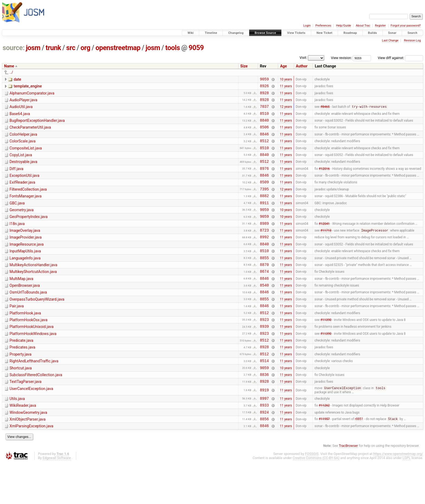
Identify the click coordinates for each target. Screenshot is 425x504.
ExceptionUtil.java (24, 187)
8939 (264, 356)
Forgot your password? (406, 26)
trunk (53, 48)
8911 (264, 218)
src (71, 48)
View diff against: (400, 58)
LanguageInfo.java (25, 279)
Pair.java (17, 333)
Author (302, 66)
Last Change (390, 40)
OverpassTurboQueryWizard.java (37, 325)
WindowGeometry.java (28, 451)
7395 (264, 203)
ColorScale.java (22, 148)
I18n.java (17, 241)
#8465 (325, 111)
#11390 (326, 349)
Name (9, 66)
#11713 (326, 249)
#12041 (324, 241)
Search (412, 33)
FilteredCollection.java (28, 202)
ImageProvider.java (26, 256)
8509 (264, 195)
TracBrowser (348, 487)
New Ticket (325, 33)
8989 (264, 241)
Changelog (236, 33)
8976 (264, 180)
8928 (264, 95)
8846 (264, 141)
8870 (264, 287)
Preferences (323, 26)
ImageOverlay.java (25, 248)
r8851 (359, 459)
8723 (264, 249)
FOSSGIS (312, 495)
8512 (264, 149)
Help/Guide (344, 26)
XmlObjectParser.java (28, 459)
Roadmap (350, 33)
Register (380, 26)
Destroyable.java (23, 171)
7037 (264, 110)
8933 (264, 443)
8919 (264, 427)
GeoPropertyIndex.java (29, 233)
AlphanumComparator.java (32, 95)
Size (244, 66)
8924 (264, 451)
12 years (286, 110)
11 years (286, 87)
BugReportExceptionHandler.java (37, 125)
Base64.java (20, 118)
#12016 (324, 180)
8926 (264, 87)
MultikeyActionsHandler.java (33, 287)
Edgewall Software (57, 499)
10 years (286, 80)
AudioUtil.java (21, 110)
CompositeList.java (26, 156)
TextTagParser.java (25, 417)
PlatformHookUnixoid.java (32, 356)
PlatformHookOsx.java (28, 348)
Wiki (191, 33)
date (17, 79)
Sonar (392, 33)
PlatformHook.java (25, 341)
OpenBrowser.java (25, 310)
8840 (264, 126)
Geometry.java (22, 225)
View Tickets (296, 33)
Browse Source (265, 33)
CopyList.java (21, 164)
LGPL (407, 499)
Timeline (211, 33)
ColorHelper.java (23, 141)
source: (14, 48)
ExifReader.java (22, 194)
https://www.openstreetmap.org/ (398, 495)
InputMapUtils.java (25, 271)
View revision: (341, 58)
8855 (264, 280)
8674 (264, 295)
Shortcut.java (21, 402)
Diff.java (16, 179)
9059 (196, 48)
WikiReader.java (23, 443)
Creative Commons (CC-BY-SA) (316, 499)
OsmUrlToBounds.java (28, 317)
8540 (264, 310)
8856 (264, 459)
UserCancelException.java (31, 425)
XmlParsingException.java (31, 466)
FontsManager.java (25, 210)
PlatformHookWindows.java (33, 364)
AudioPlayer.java (23, 102)
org (85, 48)
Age (283, 66)
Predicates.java (22, 379)
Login (307, 26)
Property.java (20, 387)
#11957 (324, 459)
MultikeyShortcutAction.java (33, 294)
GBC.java (17, 218)
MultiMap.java (21, 302)
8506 (264, 133)
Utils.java (17, 435)
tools (173, 48)
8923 (264, 349)
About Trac (363, 26)
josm (33, 48)
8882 (264, 210)
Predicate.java (21, 371)
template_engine (28, 87)
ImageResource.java (27, 264)
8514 (264, 395)
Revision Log (412, 40)
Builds (373, 33)
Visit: (303, 58)
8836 (264, 410)
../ (11, 72)
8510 (264, 118)
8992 (264, 256)
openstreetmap (118, 48)
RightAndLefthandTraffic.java (34, 394)
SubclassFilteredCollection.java (36, 410)
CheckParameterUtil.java (30, 133)
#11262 (324, 444)
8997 (264, 436)
